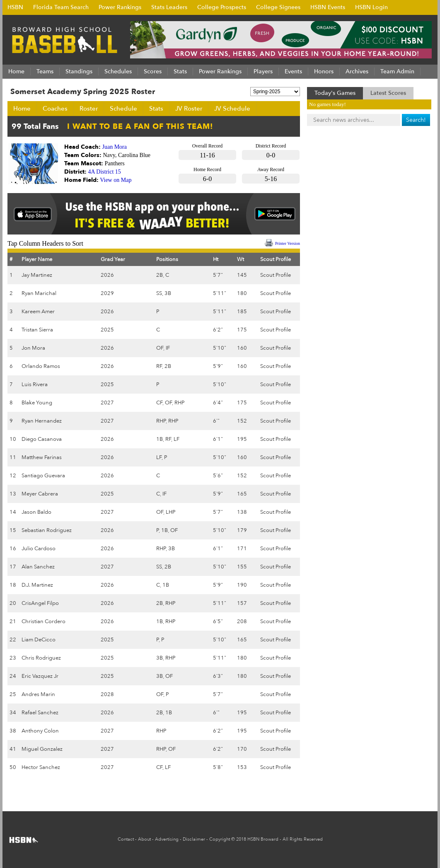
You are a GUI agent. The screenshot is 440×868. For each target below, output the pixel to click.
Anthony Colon (40, 731)
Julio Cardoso (39, 549)
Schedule (123, 109)
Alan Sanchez (38, 567)
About (144, 839)
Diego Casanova (42, 439)
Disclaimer (194, 839)
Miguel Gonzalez (42, 749)
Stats (156, 109)
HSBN (15, 7)
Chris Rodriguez (41, 658)
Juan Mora (115, 147)
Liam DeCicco (39, 640)
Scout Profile (276, 275)
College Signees (278, 7)
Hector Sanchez (41, 767)
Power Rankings (120, 7)
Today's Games (335, 93)
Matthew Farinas (42, 457)
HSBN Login (371, 7)
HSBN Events (328, 7)
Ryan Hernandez (42, 421)
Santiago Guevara (43, 476)
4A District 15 (105, 172)
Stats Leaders (169, 7)
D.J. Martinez (37, 585)
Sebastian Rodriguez (47, 530)
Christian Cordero (44, 621)
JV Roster (189, 109)
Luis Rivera (35, 384)
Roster (89, 109)
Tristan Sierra (37, 330)
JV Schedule (232, 109)
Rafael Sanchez (40, 713)
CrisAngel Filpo (40, 603)
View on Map (116, 180)
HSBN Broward (263, 839)
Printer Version (288, 243)
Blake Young (37, 403)
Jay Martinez (37, 275)
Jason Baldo (36, 512)
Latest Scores (388, 93)
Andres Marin (38, 694)
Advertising (167, 839)
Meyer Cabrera (40, 494)
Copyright (220, 839)
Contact (126, 839)
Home (22, 109)
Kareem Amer (38, 312)
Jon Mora (33, 348)
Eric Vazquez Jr (40, 676)
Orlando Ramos (41, 366)
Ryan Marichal (39, 293)
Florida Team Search (61, 7)
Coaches (55, 109)
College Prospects (222, 7)
